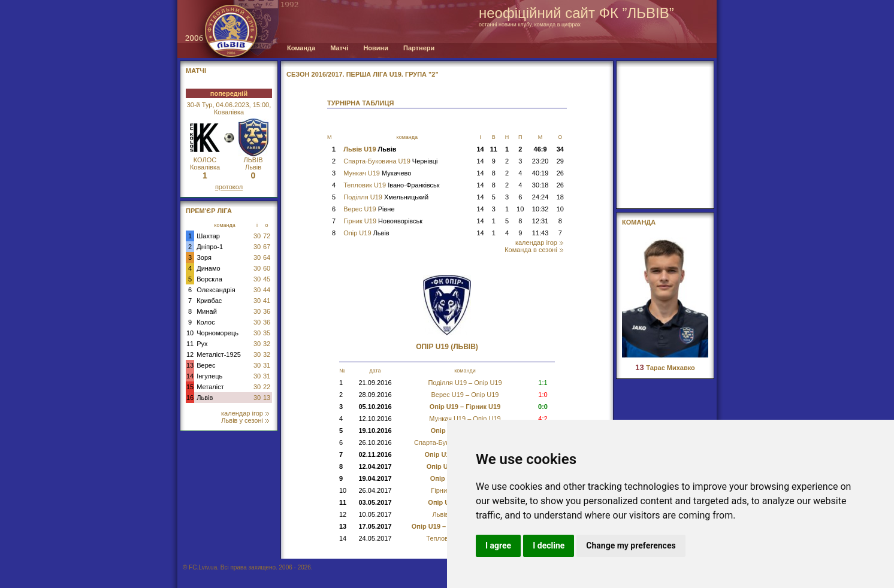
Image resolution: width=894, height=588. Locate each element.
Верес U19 (369, 209)
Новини (376, 48)
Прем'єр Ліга (209, 211)
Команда (301, 48)
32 (267, 344)
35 (267, 333)
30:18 (540, 185)
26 (560, 173)
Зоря (204, 257)
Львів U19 (370, 149)
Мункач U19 (377, 173)
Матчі (339, 48)
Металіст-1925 (219, 354)
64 (267, 257)
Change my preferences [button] (631, 545)
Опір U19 (366, 233)
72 (267, 236)
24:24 (540, 197)
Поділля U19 (386, 197)
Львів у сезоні (245, 420)
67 (267, 247)
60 (267, 268)
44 (267, 290)
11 (190, 344)
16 (190, 398)
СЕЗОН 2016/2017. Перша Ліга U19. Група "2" (363, 74)
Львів (205, 398)
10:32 (540, 209)
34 (560, 149)
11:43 (540, 233)
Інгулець (209, 376)
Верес (206, 365)
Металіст (210, 387)
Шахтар (208, 236)
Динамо (208, 268)
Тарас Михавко (665, 368)
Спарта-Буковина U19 (390, 161)
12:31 (540, 221)
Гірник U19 (383, 221)
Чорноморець (218, 333)
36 (267, 311)
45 (267, 279)
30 (257, 236)
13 (190, 365)
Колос (206, 322)
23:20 (540, 161)
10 (190, 333)
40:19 (540, 173)
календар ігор (245, 413)
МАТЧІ (196, 71)
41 (267, 301)
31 (267, 365)
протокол (229, 187)
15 (190, 387)
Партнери (419, 48)
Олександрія (216, 290)
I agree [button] (498, 545)
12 (190, 354)
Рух (202, 344)
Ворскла (209, 279)
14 (190, 376)
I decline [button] (549, 545)
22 (267, 387)
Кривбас (209, 301)
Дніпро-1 (210, 247)
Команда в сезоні (534, 250)
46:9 (540, 149)
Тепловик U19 (391, 185)
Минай (207, 311)
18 (560, 197)
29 (560, 161)
